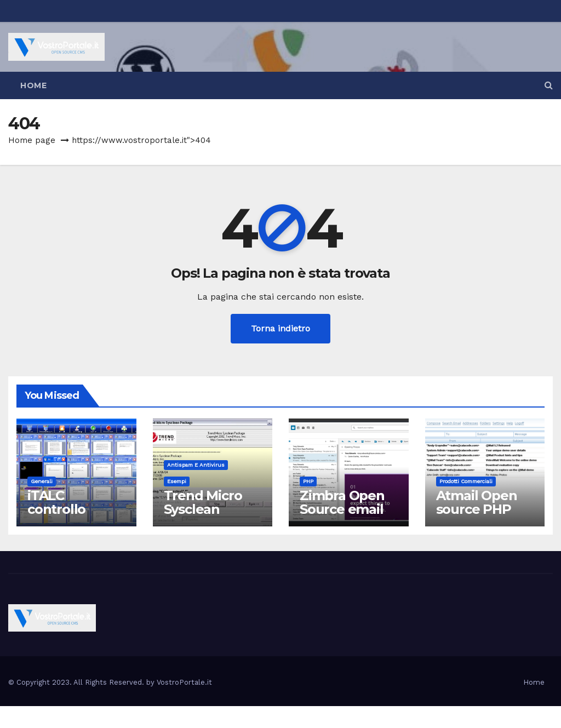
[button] (549, 85)
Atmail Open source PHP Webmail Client (477, 516)
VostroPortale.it (184, 682)
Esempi (177, 481)
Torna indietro (280, 328)
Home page (32, 140)
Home (33, 85)
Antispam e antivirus (196, 465)
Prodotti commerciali (466, 481)
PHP (308, 481)
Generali (42, 481)
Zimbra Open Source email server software (342, 516)
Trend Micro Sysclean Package (203, 509)
